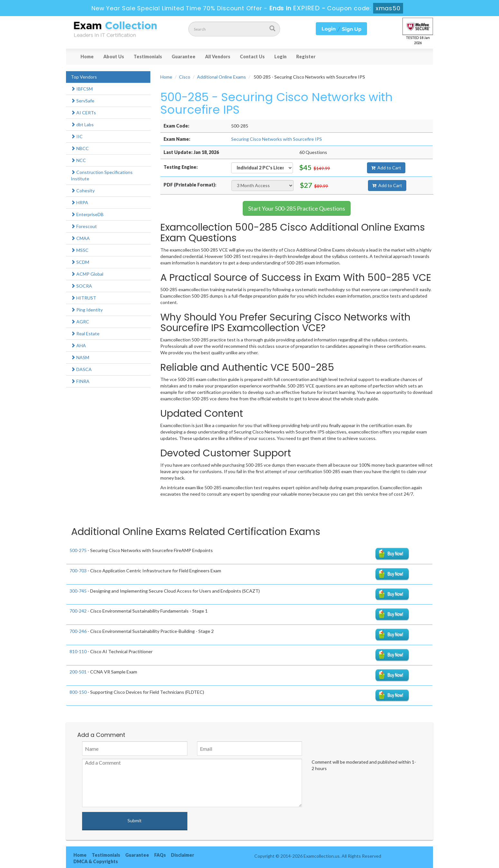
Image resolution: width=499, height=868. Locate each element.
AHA (78, 345)
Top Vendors (84, 77)
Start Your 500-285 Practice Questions (297, 208)
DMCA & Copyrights (96, 861)
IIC (77, 136)
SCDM (80, 262)
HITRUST (84, 298)
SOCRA (81, 286)
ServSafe (83, 101)
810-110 (78, 651)
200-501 (78, 672)
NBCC (80, 148)
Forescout (84, 226)
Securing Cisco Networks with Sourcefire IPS (277, 139)
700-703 (78, 571)
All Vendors (218, 57)
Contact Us (252, 57)
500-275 (78, 550)
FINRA (80, 381)
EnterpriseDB (87, 214)
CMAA (80, 238)
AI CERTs (83, 113)
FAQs (160, 855)
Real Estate (85, 334)
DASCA (81, 369)
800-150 (78, 692)
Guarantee (184, 57)
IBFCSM (82, 89)
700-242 (78, 611)
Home (87, 57)
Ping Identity (87, 310)
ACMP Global (87, 274)
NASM (80, 357)
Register (306, 57)
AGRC (80, 322)
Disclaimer (183, 855)
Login (280, 57)
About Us (114, 57)
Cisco (185, 77)
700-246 (78, 631)
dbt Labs (82, 124)
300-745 (78, 591)
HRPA (80, 202)
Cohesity (83, 191)
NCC (78, 160)
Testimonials (148, 57)
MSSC (80, 250)
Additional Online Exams (221, 77)
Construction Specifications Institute (102, 175)
